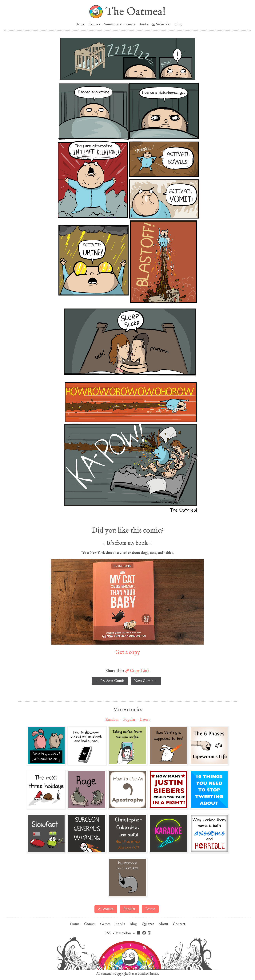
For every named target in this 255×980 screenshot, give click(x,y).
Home (80, 24)
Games (130, 24)
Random (112, 720)
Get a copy (128, 652)
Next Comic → (146, 681)
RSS (107, 933)
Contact (179, 924)
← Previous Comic (110, 681)
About (163, 924)
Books (143, 24)
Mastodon (123, 933)
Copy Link (137, 671)
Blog (178, 24)
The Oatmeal (135, 12)
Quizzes (148, 924)
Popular (129, 720)
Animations (112, 24)
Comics (94, 24)
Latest (145, 720)
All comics (106, 909)
